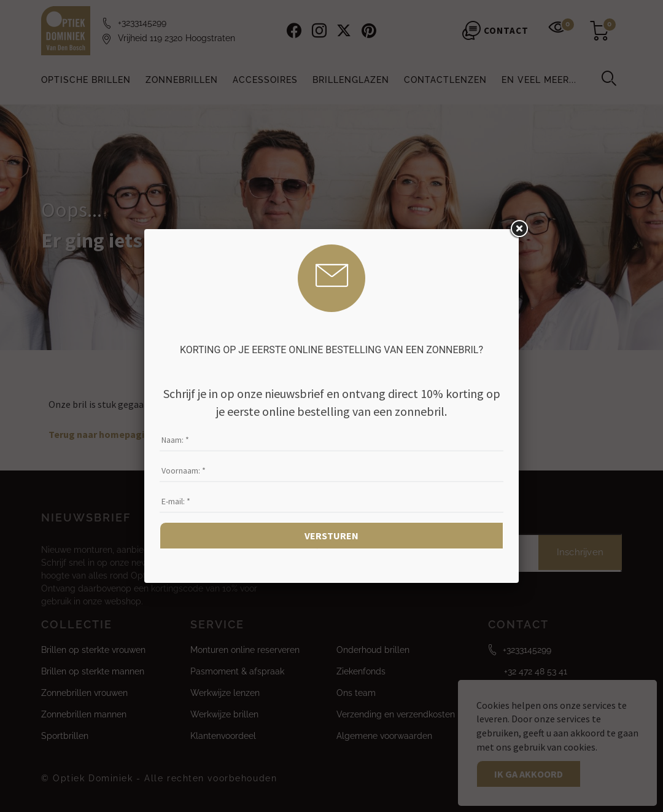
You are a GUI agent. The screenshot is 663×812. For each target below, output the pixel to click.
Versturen (331, 536)
